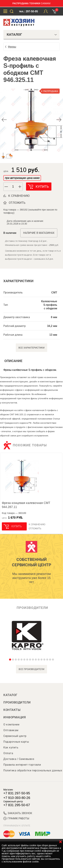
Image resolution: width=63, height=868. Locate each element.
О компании (11, 724)
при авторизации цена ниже (22, 178)
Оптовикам (11, 730)
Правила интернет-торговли (22, 765)
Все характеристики (32, 348)
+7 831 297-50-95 (17, 793)
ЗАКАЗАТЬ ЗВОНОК (18, 813)
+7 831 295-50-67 (17, 805)
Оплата (8, 753)
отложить (17, 203)
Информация (15, 717)
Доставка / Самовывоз (19, 759)
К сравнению (37, 524)
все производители (32, 669)
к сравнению (19, 196)
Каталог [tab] (32, 34)
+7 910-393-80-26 (17, 798)
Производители (17, 702)
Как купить (11, 747)
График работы (16, 818)
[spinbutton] (13, 187)
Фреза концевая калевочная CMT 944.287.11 (26, 505)
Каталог (10, 695)
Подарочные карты (16, 742)
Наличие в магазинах (39, 233)
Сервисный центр (15, 736)
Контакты (12, 710)
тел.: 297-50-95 (28, 11)
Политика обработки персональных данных (33, 770)
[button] (20, 187)
